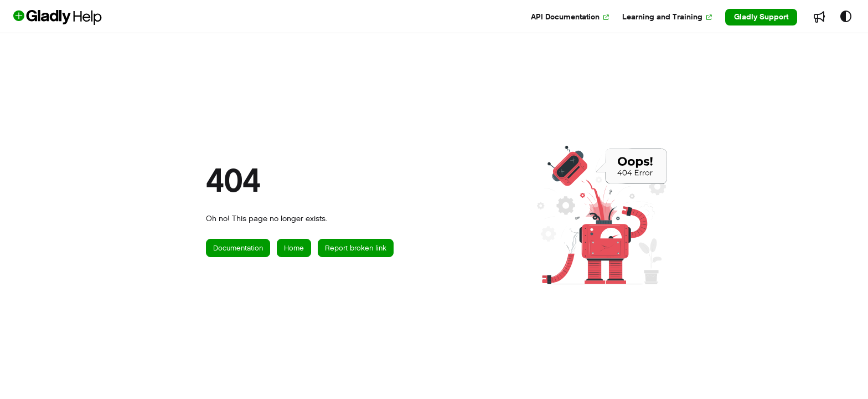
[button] (76, 17)
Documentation (238, 248)
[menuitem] (570, 17)
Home (294, 248)
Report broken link (356, 248)
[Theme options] (846, 17)
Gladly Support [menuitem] (761, 17)
